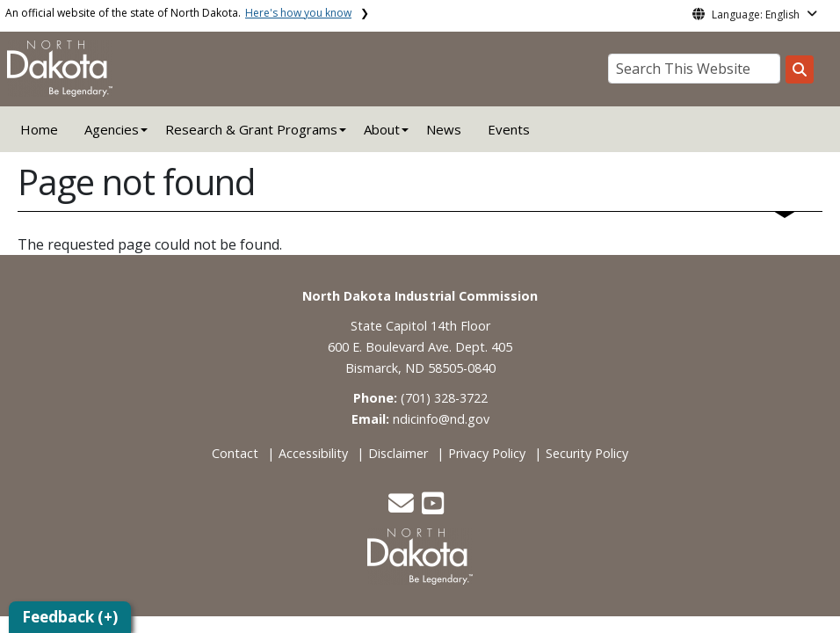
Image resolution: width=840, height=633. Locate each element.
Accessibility (313, 453)
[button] (403, 508)
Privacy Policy (487, 453)
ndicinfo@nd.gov (441, 419)
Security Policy (587, 453)
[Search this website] (800, 69)
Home (39, 129)
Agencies (112, 129)
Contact (235, 453)
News (444, 129)
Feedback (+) (70, 617)
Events (509, 129)
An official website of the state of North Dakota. (178, 13)
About (382, 129)
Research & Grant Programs (251, 129)
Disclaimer (398, 453)
